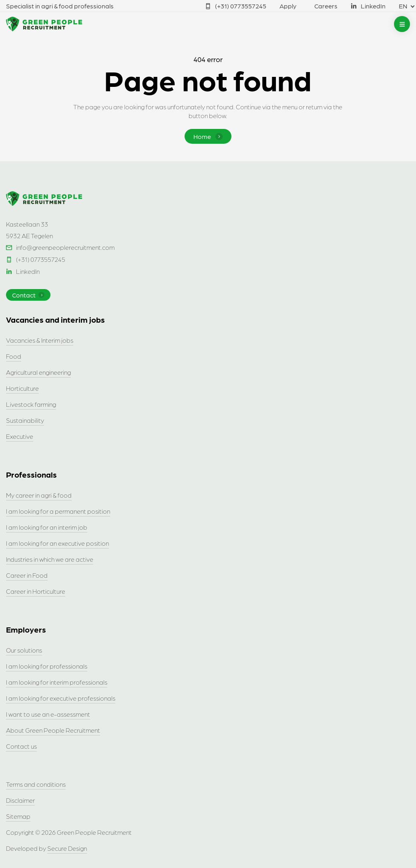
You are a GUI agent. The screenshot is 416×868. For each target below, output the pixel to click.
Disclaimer (20, 800)
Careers (326, 6)
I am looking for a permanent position (58, 511)
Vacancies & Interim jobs (40, 340)
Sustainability (25, 420)
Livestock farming (31, 404)
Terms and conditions (36, 784)
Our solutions (24, 650)
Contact (28, 295)
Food (14, 356)
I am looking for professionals (47, 666)
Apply (288, 6)
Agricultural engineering (38, 372)
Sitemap (18, 816)
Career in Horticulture (36, 591)
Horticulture (22, 388)
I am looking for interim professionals (57, 682)
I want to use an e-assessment (48, 714)
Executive (20, 436)
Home (208, 136)
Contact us (21, 746)
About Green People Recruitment (53, 730)
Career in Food (27, 575)
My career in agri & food (39, 495)
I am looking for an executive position (57, 543)
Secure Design (67, 848)
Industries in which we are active (50, 559)
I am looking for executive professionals (61, 698)
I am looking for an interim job (47, 527)
